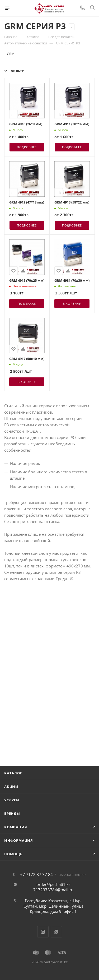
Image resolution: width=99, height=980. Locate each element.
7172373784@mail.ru (53, 890)
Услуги (12, 800)
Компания (16, 827)
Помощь (13, 854)
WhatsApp (56, 932)
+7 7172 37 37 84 (36, 875)
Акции (11, 787)
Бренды (12, 813)
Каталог (13, 773)
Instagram (43, 932)
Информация (19, 840)
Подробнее (27, 147)
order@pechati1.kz (53, 884)
